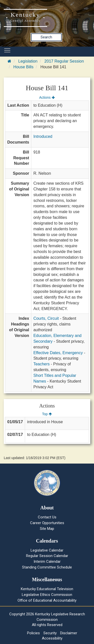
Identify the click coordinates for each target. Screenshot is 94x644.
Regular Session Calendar (47, 556)
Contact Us (47, 517)
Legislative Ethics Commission (47, 595)
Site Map (47, 529)
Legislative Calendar (47, 550)
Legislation (28, 61)
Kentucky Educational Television (47, 589)
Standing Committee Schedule (47, 567)
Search (46, 37)
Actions (47, 97)
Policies (33, 633)
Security (50, 633)
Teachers (41, 364)
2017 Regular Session (64, 61)
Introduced (43, 136)
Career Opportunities (47, 523)
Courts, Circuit (46, 318)
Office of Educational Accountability (47, 600)
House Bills (23, 67)
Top (47, 414)
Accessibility (52, 638)
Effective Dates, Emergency (58, 353)
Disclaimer (69, 633)
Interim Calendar (47, 562)
